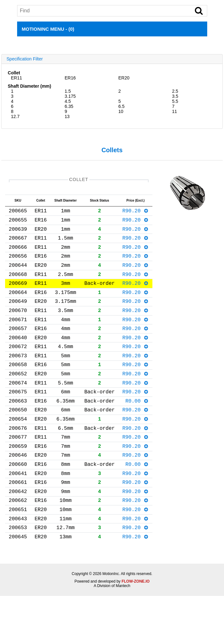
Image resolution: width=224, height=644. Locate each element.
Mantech (123, 634)
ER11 (17, 78)
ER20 (124, 78)
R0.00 (137, 430)
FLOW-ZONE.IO (136, 629)
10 (121, 111)
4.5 (68, 101)
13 (67, 116)
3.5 (175, 96)
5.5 (175, 101)
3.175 (70, 96)
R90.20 (135, 213)
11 (175, 111)
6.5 (121, 106)
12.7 (15, 116)
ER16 (70, 78)
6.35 (69, 106)
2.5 (175, 91)
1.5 (68, 91)
